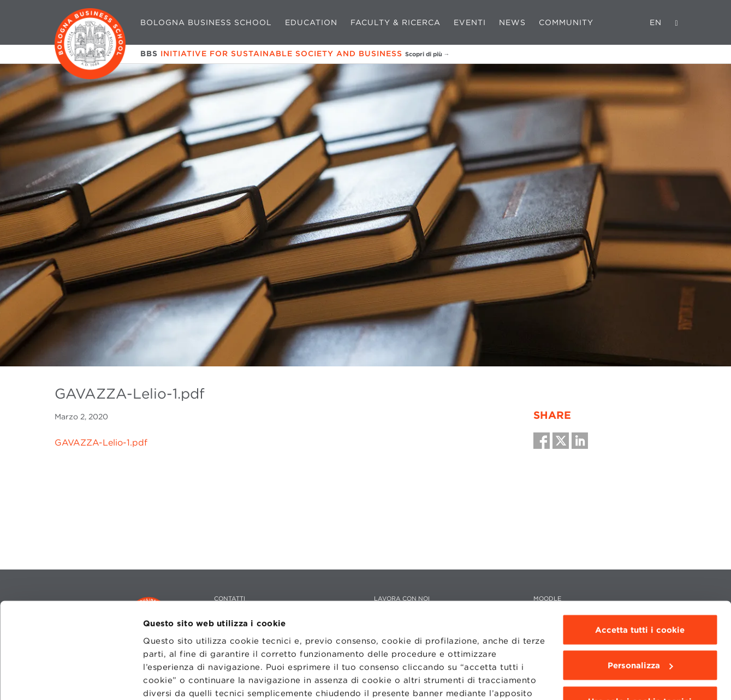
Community (566, 22)
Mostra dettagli (176, 679)
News (512, 22)
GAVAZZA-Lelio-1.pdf (101, 443)
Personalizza (640, 583)
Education (311, 22)
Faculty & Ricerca (396, 22)
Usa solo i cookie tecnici (640, 619)
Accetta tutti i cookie (640, 547)
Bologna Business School (206, 22)
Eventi (470, 22)
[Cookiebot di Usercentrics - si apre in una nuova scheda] (71, 679)
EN (656, 22)
